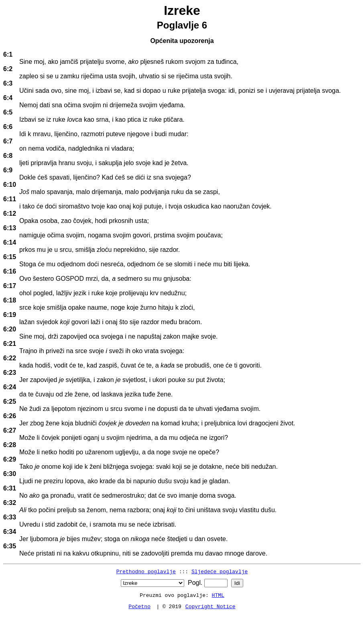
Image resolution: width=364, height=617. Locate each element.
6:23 (10, 373)
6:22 (10, 358)
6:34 (10, 532)
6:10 (10, 185)
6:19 (10, 315)
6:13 (10, 228)
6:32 (10, 503)
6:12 (10, 213)
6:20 (10, 329)
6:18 (10, 300)
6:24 (10, 387)
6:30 (10, 474)
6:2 (8, 69)
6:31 (10, 488)
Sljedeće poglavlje (220, 571)
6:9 (8, 170)
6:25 (10, 401)
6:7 (8, 141)
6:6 (8, 127)
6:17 (10, 286)
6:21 (10, 344)
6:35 (10, 546)
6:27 (10, 430)
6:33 (10, 517)
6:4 (8, 98)
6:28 (10, 445)
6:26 (10, 416)
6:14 (10, 242)
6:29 (10, 459)
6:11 (10, 199)
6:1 (8, 54)
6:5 (8, 112)
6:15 (10, 257)
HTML (218, 595)
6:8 (8, 156)
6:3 (8, 83)
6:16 (10, 271)
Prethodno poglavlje (146, 571)
